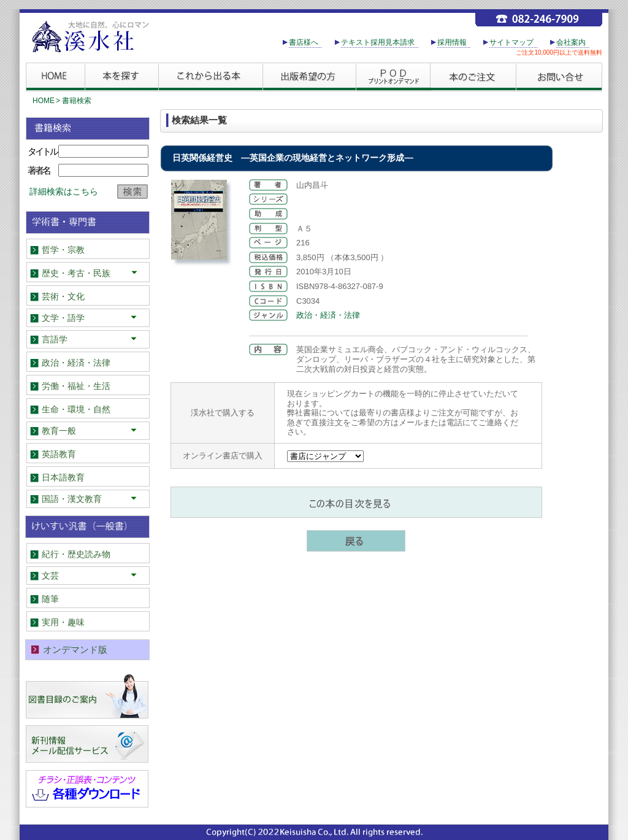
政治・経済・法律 (328, 315)
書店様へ (304, 42)
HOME (44, 101)
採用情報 (452, 42)
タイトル (42, 151)
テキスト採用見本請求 (378, 42)
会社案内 (571, 42)
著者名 (39, 170)
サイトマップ (511, 42)
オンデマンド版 (75, 649)
